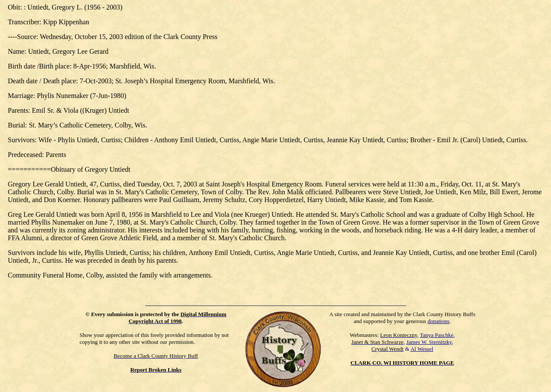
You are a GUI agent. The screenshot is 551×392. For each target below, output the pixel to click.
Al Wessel (422, 349)
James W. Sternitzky (429, 342)
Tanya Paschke (437, 335)
